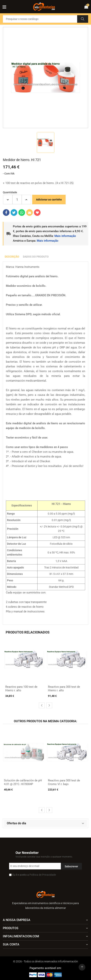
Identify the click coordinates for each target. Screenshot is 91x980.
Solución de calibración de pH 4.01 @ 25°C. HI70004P (23, 782)
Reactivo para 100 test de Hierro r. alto (21, 689)
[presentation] (42, 705)
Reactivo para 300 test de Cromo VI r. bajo (64, 782)
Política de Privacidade (43, 875)
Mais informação (65, 236)
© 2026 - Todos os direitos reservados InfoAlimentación (45, 961)
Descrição (12, 257)
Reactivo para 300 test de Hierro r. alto (64, 689)
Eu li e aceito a (34, 875)
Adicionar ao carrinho (49, 200)
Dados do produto (36, 257)
